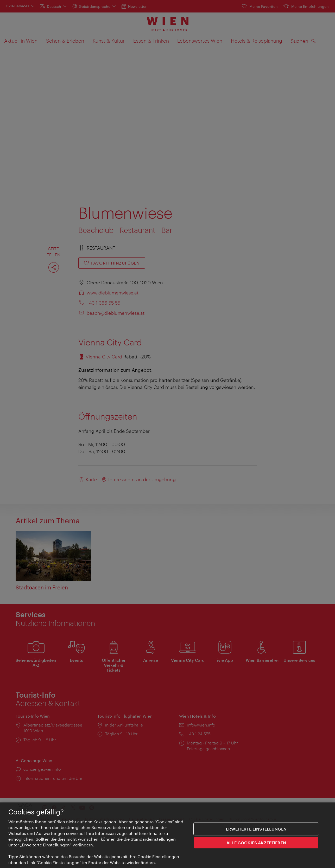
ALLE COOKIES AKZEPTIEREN (256, 846)
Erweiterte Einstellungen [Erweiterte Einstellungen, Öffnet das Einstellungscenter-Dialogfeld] (256, 832)
